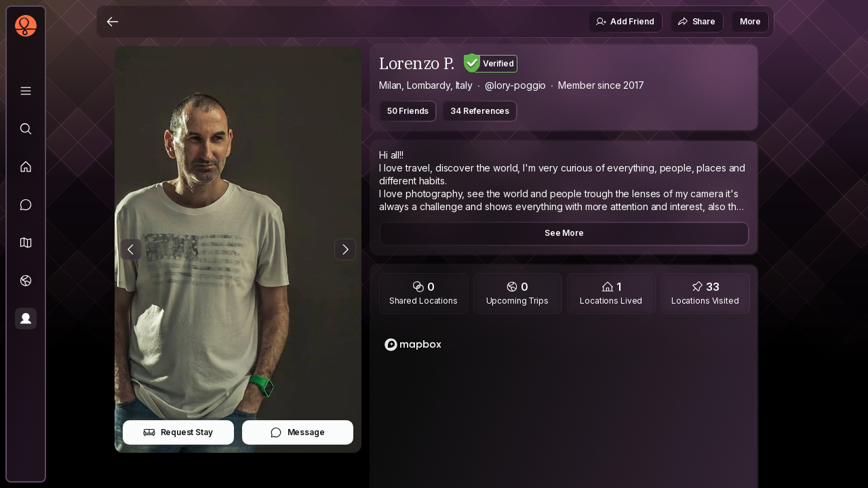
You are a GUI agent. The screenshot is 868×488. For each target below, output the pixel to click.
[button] (26, 243)
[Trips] (26, 281)
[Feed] (26, 167)
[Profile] (26, 319)
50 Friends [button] (408, 111)
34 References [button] (480, 111)
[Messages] (26, 205)
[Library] (26, 91)
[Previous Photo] (131, 249)
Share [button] (696, 22)
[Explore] (26, 129)
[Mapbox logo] (413, 345)
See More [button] (564, 233)
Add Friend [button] (625, 22)
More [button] (750, 21)
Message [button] (297, 432)
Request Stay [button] (178, 432)
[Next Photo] (345, 249)
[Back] (113, 22)
